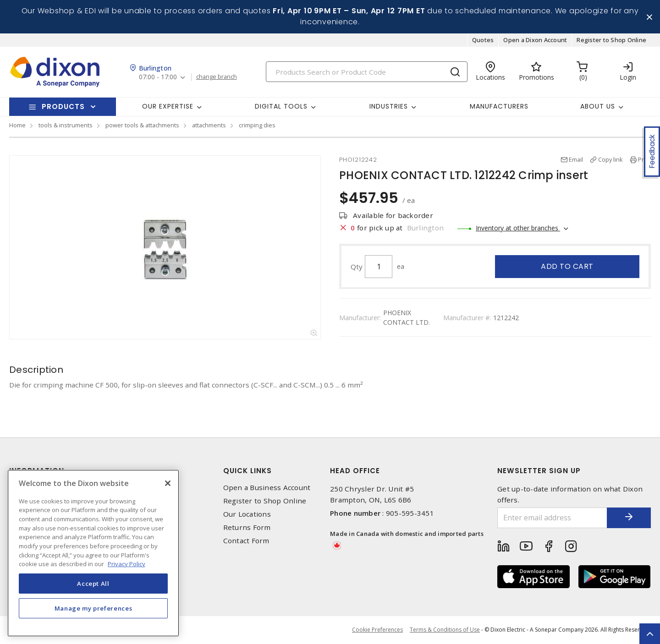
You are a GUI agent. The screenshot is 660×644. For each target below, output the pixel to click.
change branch (217, 77)
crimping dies (257, 126)
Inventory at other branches (518, 228)
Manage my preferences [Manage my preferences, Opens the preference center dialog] (93, 608)
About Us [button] (598, 107)
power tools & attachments (142, 126)
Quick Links (247, 471)
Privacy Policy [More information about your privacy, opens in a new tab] (126, 564)
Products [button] (63, 107)
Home (17, 126)
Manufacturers (499, 107)
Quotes (483, 40)
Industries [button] (389, 107)
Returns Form (247, 528)
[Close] (168, 483)
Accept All (93, 584)
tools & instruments (66, 126)
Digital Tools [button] (281, 107)
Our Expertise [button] (168, 107)
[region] (93, 553)
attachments (209, 126)
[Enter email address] (551, 518)
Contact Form (246, 541)
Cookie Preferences (377, 630)
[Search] (367, 72)
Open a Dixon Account (535, 40)
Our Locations (247, 515)
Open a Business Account (267, 488)
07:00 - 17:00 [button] (158, 78)
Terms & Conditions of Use (445, 630)
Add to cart (567, 267)
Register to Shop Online (611, 40)
